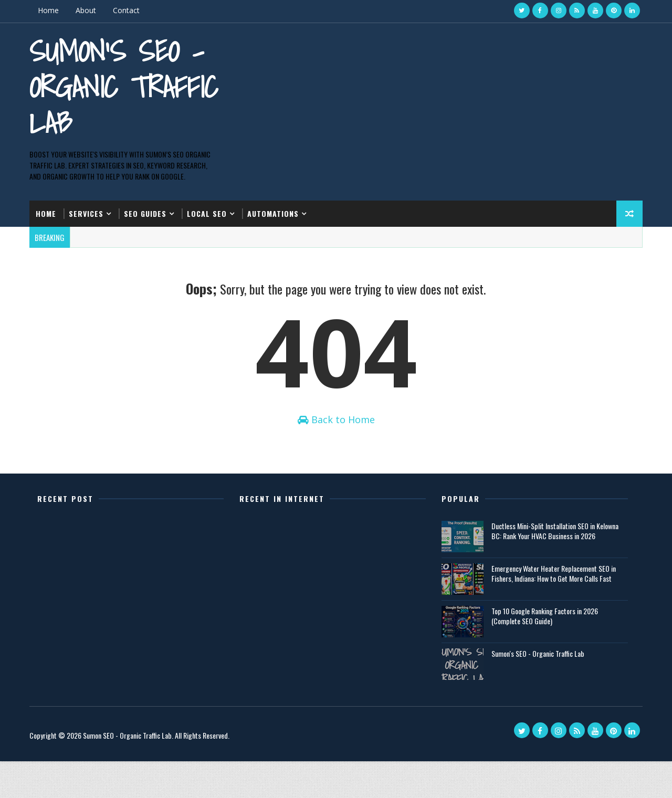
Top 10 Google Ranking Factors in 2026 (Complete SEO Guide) (542, 653)
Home (53, 10)
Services (91, 220)
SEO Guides (150, 220)
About (91, 10)
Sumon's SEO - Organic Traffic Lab (109, 86)
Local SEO (212, 220)
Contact (131, 10)
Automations (278, 220)
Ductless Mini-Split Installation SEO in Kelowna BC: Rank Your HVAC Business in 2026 (552, 568)
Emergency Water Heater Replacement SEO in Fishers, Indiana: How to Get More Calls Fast (551, 610)
